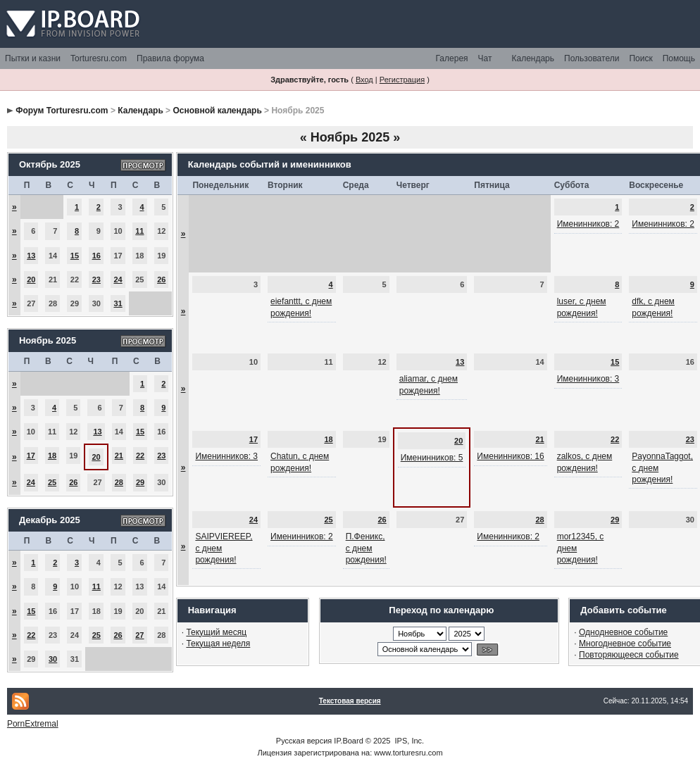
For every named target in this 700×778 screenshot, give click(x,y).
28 (119, 482)
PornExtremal (33, 724)
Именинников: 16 (510, 456)
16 (96, 256)
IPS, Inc (409, 741)
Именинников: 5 (432, 458)
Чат (485, 58)
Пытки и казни (33, 58)
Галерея (452, 58)
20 (31, 280)
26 (161, 280)
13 (31, 256)
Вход (364, 80)
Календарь (533, 58)
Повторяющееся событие (629, 655)
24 (118, 280)
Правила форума (170, 58)
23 (96, 280)
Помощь (679, 58)
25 (52, 482)
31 (118, 303)
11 (139, 231)
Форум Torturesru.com (62, 111)
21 (119, 456)
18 (52, 456)
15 (75, 256)
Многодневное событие (625, 644)
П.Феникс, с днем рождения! (366, 548)
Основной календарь (217, 111)
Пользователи (592, 58)
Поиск (640, 58)
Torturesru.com (99, 58)
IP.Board (348, 741)
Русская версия (304, 741)
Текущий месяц (216, 632)
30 (53, 659)
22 (140, 456)
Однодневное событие (623, 632)
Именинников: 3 (588, 379)
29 (140, 482)
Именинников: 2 (588, 224)
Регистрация (402, 80)
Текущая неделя (218, 644)
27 (139, 635)
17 (31, 456)
